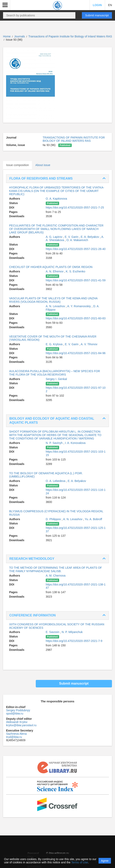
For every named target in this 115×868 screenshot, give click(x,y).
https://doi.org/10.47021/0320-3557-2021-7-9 (74, 641)
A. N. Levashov (56, 306)
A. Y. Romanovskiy (79, 306)
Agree (105, 861)
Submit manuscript (97, 15)
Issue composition (17, 165)
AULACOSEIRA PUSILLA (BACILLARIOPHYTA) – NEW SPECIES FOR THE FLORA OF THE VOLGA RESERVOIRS (55, 373)
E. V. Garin (72, 237)
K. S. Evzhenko (76, 271)
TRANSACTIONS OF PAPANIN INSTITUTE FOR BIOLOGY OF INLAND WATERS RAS (74, 139)
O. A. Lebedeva (56, 481)
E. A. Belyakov (90, 237)
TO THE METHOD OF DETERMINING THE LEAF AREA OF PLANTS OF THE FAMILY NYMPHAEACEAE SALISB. (56, 569)
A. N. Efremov (55, 271)
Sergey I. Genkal (56, 379)
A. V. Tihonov (89, 344)
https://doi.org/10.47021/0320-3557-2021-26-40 (76, 249)
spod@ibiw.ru (15, 713)
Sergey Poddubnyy (18, 710)
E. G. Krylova (54, 344)
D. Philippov (54, 519)
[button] (5, 5)
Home (7, 36)
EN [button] (110, 5)
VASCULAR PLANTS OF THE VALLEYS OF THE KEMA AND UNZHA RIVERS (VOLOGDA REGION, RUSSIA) (53, 300)
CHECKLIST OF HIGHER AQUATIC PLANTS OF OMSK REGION (51, 267)
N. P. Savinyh (55, 443)
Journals (20, 36)
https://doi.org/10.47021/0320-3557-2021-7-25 (75, 207)
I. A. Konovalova (75, 443)
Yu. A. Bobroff (93, 519)
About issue (43, 165)
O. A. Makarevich (77, 240)
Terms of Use (80, 862)
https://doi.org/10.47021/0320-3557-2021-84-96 (76, 353)
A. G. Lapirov (54, 237)
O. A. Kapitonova (56, 199)
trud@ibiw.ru (14, 737)
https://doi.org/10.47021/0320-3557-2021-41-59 (76, 280)
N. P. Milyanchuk (72, 632)
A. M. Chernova (56, 576)
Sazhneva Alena (16, 734)
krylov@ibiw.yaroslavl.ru (21, 725)
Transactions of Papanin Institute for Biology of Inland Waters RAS (70, 36)
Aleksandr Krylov (17, 722)
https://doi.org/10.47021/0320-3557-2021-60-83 (76, 318)
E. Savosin (53, 632)
